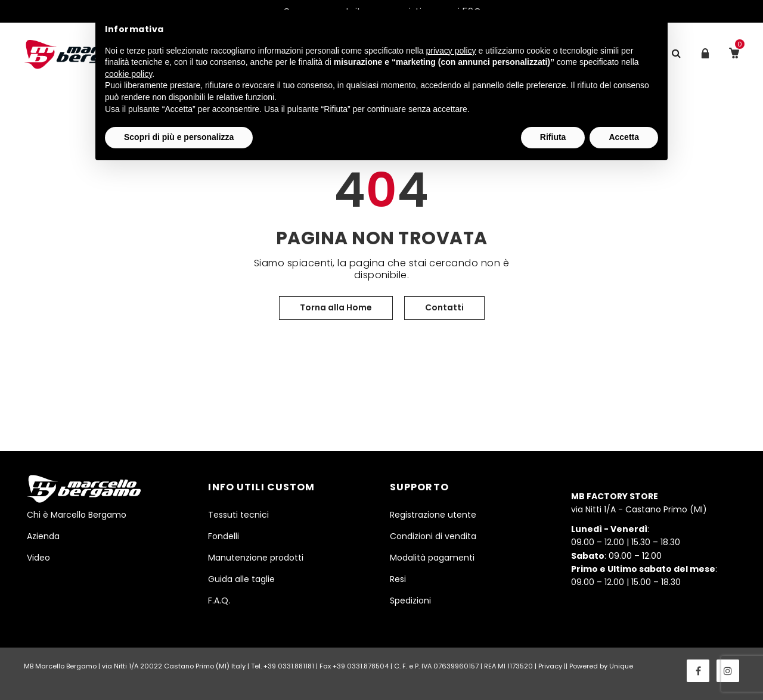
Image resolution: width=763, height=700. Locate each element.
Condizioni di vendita (433, 536)
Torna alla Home (336, 307)
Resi (398, 579)
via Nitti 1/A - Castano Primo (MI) (639, 503)
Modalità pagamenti (432, 558)
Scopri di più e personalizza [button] (179, 137)
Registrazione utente (433, 515)
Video (38, 558)
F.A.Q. (219, 601)
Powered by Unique (601, 666)
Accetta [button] (624, 137)
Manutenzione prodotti (256, 558)
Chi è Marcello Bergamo (77, 515)
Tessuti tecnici (238, 515)
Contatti (444, 307)
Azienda (43, 536)
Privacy (550, 666)
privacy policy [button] (451, 51)
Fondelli (224, 536)
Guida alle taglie (241, 579)
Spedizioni (410, 601)
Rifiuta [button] (553, 137)
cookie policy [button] (128, 74)
